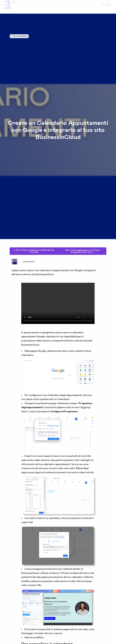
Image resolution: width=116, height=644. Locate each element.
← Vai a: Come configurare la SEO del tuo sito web (34, 251)
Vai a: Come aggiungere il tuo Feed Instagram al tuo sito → (82, 251)
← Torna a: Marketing (19, 36)
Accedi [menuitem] (106, 7)
